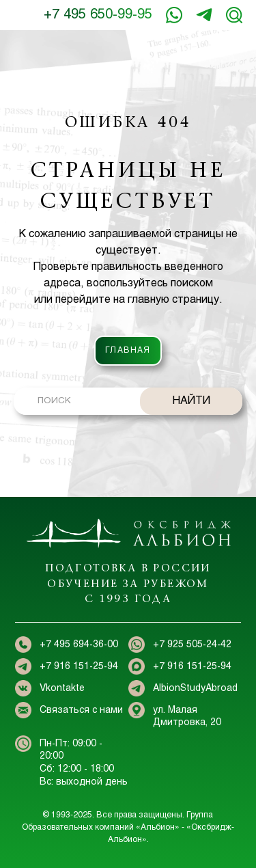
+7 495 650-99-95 (98, 15)
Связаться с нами (81, 710)
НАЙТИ (191, 401)
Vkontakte (62, 689)
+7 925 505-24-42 (192, 645)
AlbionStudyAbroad (195, 689)
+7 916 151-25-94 (204, 15)
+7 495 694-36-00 (79, 645)
